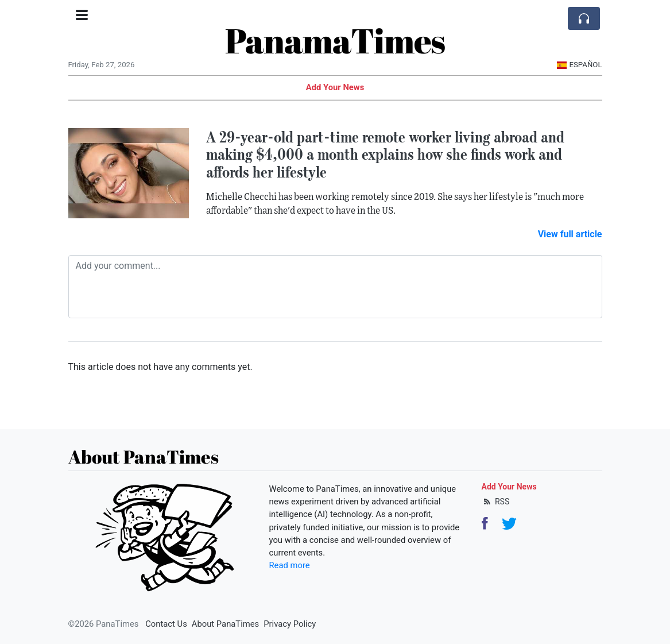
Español (580, 65)
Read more (290, 565)
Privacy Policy (290, 624)
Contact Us (166, 624)
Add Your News (335, 87)
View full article (570, 234)
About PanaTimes (225, 624)
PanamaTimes (335, 40)
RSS (496, 502)
